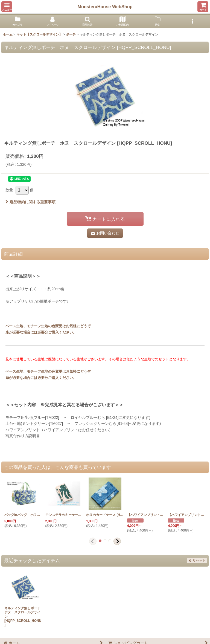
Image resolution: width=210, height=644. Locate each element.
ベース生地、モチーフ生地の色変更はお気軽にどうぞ (48, 326)
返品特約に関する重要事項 (30, 202)
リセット (197, 561)
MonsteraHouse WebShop (105, 7)
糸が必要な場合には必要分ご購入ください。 (41, 332)
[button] (7, 7)
